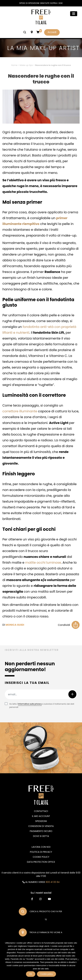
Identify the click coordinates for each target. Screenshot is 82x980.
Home (14, 65)
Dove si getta (41, 836)
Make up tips (26, 65)
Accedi (52, 32)
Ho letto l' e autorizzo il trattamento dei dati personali (42, 706)
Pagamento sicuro (41, 831)
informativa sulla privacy (30, 704)
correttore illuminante (20, 411)
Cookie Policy (41, 857)
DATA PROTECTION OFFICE (41, 862)
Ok (31, 974)
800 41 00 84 (53, 882)
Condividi (64, 625)
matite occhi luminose (43, 563)
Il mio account (41, 816)
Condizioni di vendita (41, 826)
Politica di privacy (41, 852)
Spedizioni (41, 821)
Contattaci (41, 811)
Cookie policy (46, 974)
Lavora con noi (41, 847)
